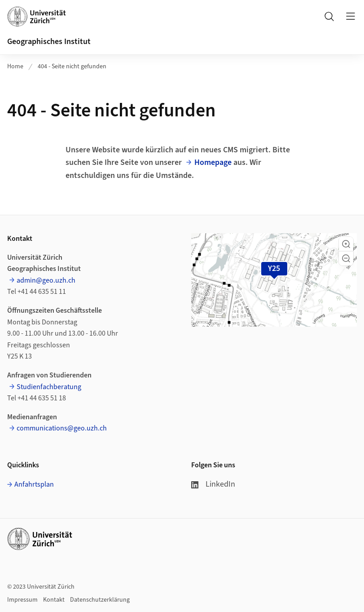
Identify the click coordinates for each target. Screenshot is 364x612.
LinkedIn (213, 484)
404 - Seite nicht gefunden (72, 67)
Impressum (22, 600)
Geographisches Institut (49, 42)
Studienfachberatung (49, 387)
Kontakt (54, 600)
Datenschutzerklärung (100, 600)
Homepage (213, 162)
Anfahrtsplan (34, 484)
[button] (346, 244)
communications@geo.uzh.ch (62, 428)
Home (15, 67)
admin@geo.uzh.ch (46, 280)
